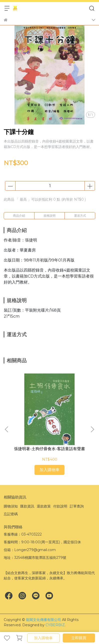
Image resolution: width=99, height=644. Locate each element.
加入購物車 (43, 638)
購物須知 (11, 506)
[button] (92, 429)
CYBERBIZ (55, 625)
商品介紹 (19, 216)
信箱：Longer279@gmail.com (30, 550)
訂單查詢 (77, 506)
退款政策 (44, 506)
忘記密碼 (11, 514)
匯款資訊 (27, 506)
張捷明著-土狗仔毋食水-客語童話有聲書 (49, 449)
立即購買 (79, 638)
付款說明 (60, 506)
